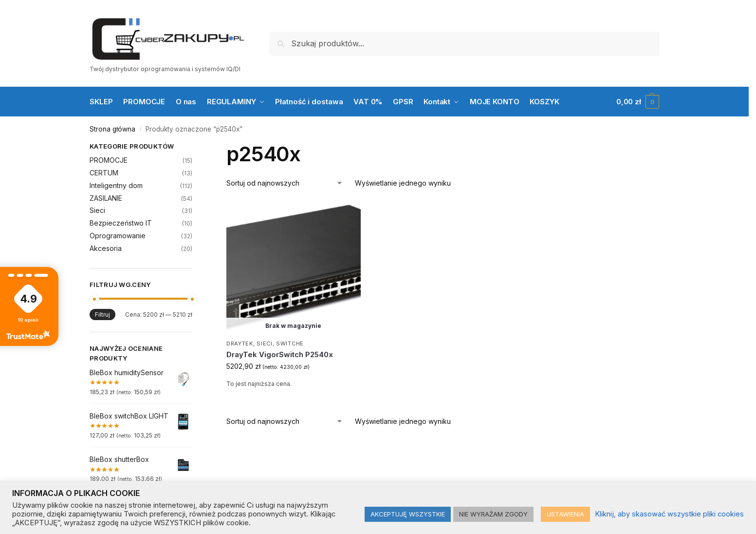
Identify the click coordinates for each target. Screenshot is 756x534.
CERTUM (104, 173)
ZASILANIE (106, 198)
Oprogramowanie (118, 236)
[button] (638, 102)
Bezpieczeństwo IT (121, 223)
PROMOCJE (109, 160)
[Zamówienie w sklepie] (285, 183)
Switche (290, 343)
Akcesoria (106, 248)
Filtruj (102, 315)
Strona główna (112, 129)
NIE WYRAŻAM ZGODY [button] (493, 514)
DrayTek (240, 343)
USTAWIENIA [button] (565, 514)
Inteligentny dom (116, 185)
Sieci (265, 343)
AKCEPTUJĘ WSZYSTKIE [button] (408, 514)
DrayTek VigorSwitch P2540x (280, 354)
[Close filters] (195, 148)
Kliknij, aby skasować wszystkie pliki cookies (669, 514)
